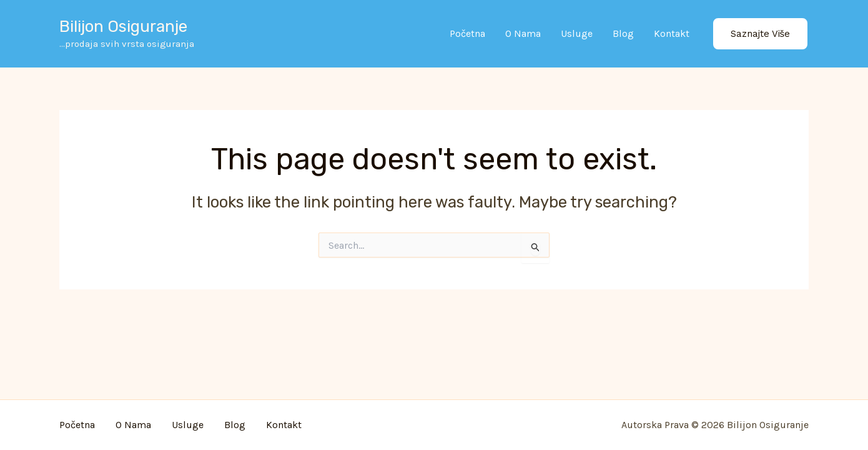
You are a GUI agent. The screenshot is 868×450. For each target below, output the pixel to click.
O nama (523, 33)
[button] (761, 34)
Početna (467, 33)
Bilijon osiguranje (123, 27)
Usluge (577, 33)
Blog (623, 33)
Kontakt (672, 33)
